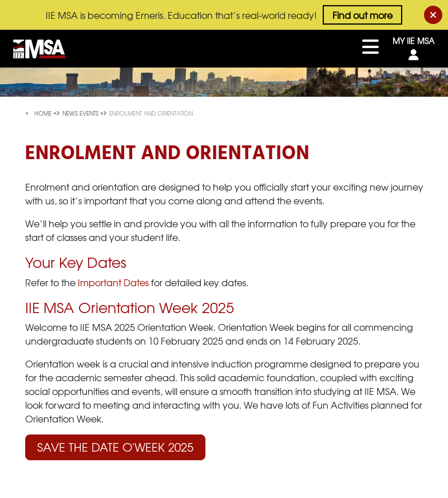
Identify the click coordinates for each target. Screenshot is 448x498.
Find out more (362, 15)
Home (44, 113)
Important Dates (113, 282)
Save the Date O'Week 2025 (115, 447)
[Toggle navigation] (370, 49)
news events (81, 113)
